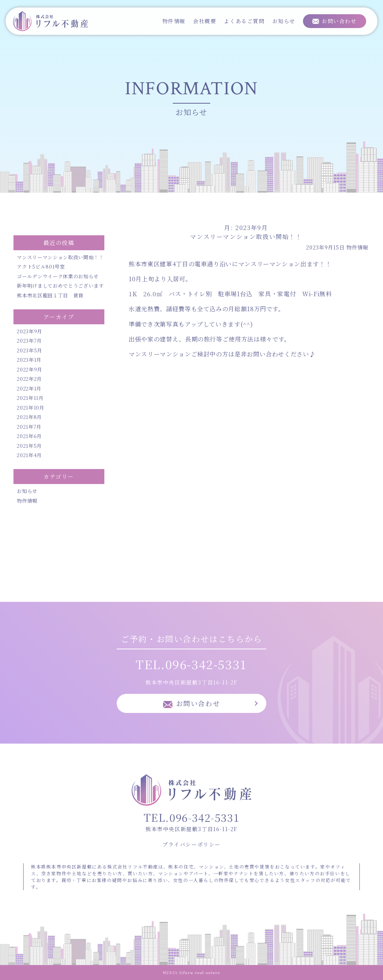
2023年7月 (29, 341)
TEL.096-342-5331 (191, 664)
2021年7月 (29, 427)
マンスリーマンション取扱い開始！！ (60, 257)
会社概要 (205, 21)
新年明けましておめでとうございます (60, 286)
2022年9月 (30, 369)
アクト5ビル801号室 (41, 267)
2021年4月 (29, 455)
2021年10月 (30, 408)
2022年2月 (29, 379)
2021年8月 (29, 417)
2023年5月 (30, 350)
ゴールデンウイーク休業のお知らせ (58, 276)
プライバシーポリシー (191, 844)
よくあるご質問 (244, 21)
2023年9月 (30, 331)
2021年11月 (30, 398)
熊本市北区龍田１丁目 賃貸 (50, 295)
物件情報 (174, 21)
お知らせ (284, 21)
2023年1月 (29, 360)
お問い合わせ (339, 21)
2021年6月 (29, 436)
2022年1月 (29, 388)
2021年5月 (29, 446)
